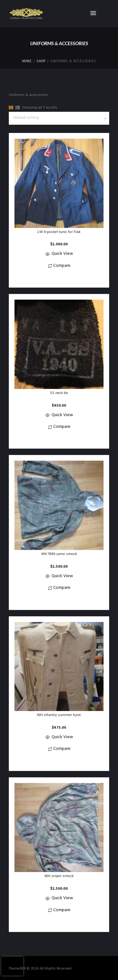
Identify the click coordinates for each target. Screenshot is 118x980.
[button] (59, 278)
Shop (41, 62)
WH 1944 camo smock (59, 554)
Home (27, 62)
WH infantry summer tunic (59, 715)
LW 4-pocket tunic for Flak (59, 232)
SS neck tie (59, 393)
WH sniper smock (59, 876)
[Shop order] (59, 118)
